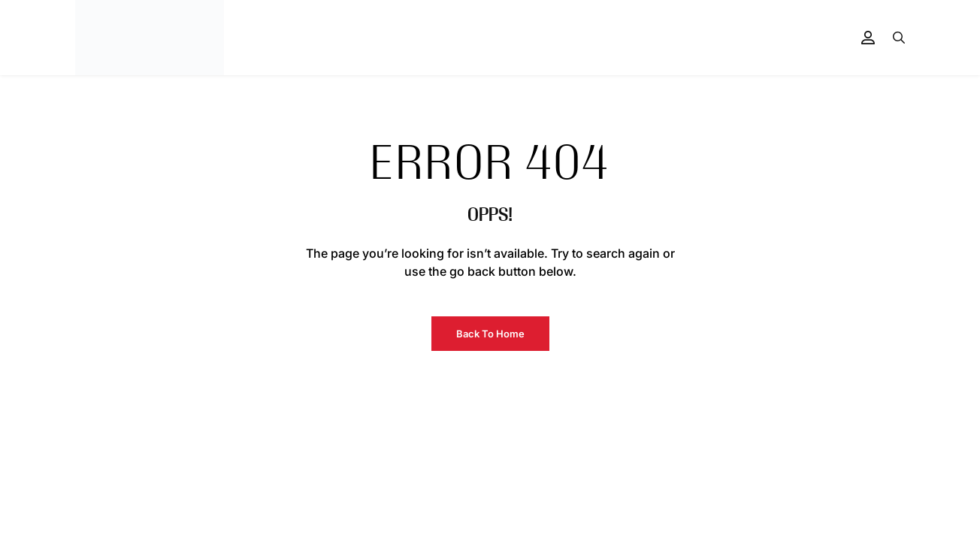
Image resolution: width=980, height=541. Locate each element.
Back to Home (490, 334)
